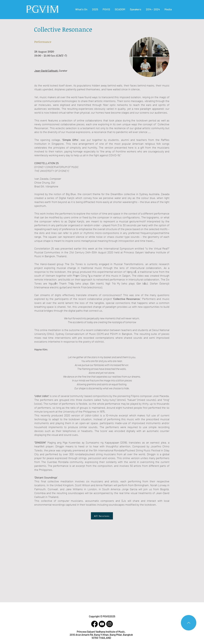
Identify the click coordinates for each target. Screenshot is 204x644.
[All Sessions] (102, 516)
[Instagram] (110, 624)
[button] (153, 9)
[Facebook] (94, 624)
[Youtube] (102, 624)
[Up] (189, 623)
